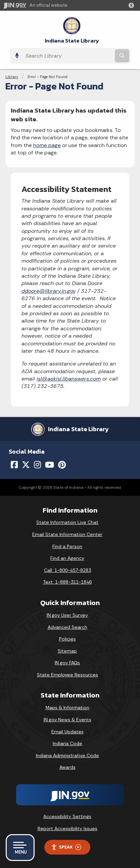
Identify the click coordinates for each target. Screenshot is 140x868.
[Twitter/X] (26, 465)
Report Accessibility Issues (67, 828)
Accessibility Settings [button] (67, 816)
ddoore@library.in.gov (49, 291)
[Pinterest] (62, 465)
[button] (133, 5)
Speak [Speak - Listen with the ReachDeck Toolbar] (66, 847)
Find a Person (67, 546)
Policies (67, 639)
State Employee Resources (67, 675)
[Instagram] (37, 465)
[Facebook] (14, 465)
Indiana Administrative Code (67, 755)
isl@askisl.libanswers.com (69, 379)
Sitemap (67, 651)
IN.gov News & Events (67, 720)
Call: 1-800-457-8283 (67, 570)
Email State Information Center (67, 534)
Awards (67, 767)
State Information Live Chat (67, 522)
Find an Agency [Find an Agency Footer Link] (67, 558)
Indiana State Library (72, 41)
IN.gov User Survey (67, 615)
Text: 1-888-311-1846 (67, 582)
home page (47, 145)
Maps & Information (67, 708)
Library (12, 77)
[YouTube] (50, 465)
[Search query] (68, 56)
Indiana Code (67, 743)
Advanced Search (67, 627)
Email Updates (67, 732)
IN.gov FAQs (67, 663)
